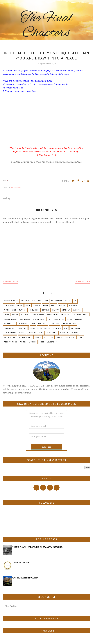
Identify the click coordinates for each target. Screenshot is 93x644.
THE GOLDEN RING (21, 562)
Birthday (66, 310)
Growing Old (39, 319)
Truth (20, 305)
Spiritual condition (66, 337)
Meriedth (64, 333)
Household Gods (36, 333)
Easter (15, 314)
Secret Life (49, 337)
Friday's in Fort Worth (40, 328)
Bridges (79, 319)
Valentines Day (11, 319)
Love (46, 301)
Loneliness (34, 310)
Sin (75, 301)
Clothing (43, 324)
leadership (52, 342)
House (22, 333)
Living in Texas (37, 314)
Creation (25, 301)
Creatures (54, 324)
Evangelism (9, 328)
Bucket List (23, 324)
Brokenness (9, 324)
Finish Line (22, 328)
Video (80, 337)
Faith (54, 305)
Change (37, 305)
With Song (16, 187)
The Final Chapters (47, 26)
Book (28, 305)
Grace (68, 301)
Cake (33, 324)
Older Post (82, 282)
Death (7, 314)
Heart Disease (10, 333)
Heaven (62, 305)
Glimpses (57, 328)
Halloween (76, 328)
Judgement (52, 333)
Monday (74, 333)
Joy (49, 319)
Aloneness (25, 319)
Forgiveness (57, 301)
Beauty (56, 310)
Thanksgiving (10, 310)
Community (9, 305)
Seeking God (53, 314)
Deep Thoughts (11, 301)
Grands (25, 314)
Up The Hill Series (81, 314)
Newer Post (12, 282)
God (66, 328)
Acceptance (59, 319)
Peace (46, 305)
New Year (45, 310)
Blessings (77, 310)
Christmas (36, 301)
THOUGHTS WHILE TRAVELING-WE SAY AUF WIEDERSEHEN (38, 547)
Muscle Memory (26, 337)
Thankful (66, 314)
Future (22, 310)
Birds (70, 319)
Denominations (69, 324)
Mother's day (10, 337)
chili (42, 342)
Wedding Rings (10, 342)
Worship (33, 342)
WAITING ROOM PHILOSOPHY (25, 578)
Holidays (73, 305)
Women (23, 342)
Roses (38, 337)
